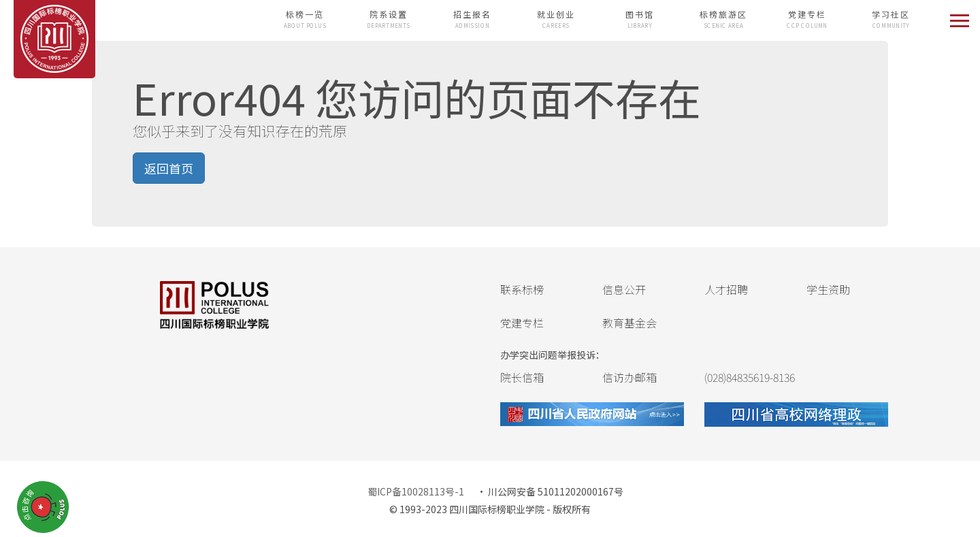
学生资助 (828, 289)
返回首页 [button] (169, 168)
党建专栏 (522, 323)
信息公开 (624, 289)
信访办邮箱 (630, 377)
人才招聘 (726, 289)
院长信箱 (522, 377)
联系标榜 (522, 289)
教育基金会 (630, 323)
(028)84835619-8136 (750, 377)
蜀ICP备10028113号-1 (416, 491)
